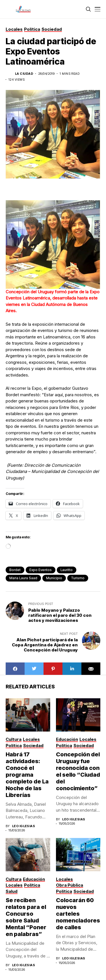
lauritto (67, 570)
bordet (15, 570)
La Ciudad (24, 74)
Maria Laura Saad (23, 578)
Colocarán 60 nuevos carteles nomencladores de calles (78, 914)
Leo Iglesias (24, 826)
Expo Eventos (41, 570)
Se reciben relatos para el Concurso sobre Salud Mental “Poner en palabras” (26, 917)
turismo (78, 578)
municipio (54, 578)
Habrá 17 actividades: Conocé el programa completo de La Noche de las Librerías (27, 775)
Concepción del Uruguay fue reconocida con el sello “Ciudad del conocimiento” (78, 771)
